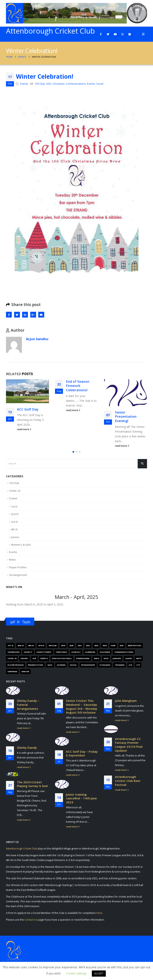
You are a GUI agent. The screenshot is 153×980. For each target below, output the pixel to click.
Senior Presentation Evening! (126, 417)
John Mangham (126, 703)
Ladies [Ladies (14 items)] (129, 661)
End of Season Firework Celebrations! (78, 386)
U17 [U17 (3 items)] (138, 667)
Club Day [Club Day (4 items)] (76, 654)
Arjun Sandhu (37, 339)
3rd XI (14, 524)
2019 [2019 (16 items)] (63, 648)
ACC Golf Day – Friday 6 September (82, 756)
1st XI (14, 509)
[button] (73, 454)
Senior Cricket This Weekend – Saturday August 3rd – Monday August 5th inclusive (82, 709)
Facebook (9, 315)
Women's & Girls (21, 547)
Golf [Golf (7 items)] (106, 661)
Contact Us (31, 923)
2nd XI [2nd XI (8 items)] (21, 648)
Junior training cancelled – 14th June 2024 (81, 800)
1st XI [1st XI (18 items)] (10, 648)
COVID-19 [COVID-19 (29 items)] (12, 661)
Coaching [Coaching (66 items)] (105, 654)
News (12, 562)
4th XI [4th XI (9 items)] (41, 648)
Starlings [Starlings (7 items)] (105, 667)
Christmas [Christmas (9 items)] (61, 654)
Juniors (15, 539)
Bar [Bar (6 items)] (122, 648)
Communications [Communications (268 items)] (124, 654)
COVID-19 (15, 493)
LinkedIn (25, 315)
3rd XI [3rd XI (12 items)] (31, 648)
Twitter (17, 315)
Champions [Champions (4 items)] (14, 654)
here (99, 916)
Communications (76, 84)
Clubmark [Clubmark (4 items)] (90, 654)
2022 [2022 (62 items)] (88, 648)
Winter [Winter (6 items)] (25, 674)
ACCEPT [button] (99, 973)
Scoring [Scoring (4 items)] (61, 667)
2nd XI (15, 516)
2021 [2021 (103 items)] (80, 648)
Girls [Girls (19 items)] (97, 661)
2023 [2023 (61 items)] (96, 648)
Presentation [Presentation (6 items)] (35, 667)
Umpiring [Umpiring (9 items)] (12, 674)
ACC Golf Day (28, 409)
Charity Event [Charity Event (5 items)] (44, 654)
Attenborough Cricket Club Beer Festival (128, 783)
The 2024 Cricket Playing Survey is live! (32, 786)
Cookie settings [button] (76, 973)
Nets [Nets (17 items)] (139, 661)
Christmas (59, 84)
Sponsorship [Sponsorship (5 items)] (88, 667)
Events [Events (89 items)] (44, 661)
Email (41, 315)
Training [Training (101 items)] (120, 667)
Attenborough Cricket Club (22, 852)
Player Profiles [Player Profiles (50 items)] (16, 667)
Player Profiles (18, 569)
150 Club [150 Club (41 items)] (52, 648)
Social (100, 84)
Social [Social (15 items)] (73, 667)
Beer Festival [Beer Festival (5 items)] (135, 648)
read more (24, 429)
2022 (49, 84)
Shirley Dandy (27, 750)
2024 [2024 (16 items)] (105, 648)
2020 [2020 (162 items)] (71, 648)
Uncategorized (18, 577)
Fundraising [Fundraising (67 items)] (83, 661)
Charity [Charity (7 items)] (28, 654)
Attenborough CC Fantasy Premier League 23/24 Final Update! (129, 747)
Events (24, 84)
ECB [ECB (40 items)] (34, 661)
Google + (33, 315)
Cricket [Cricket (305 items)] (24, 661)
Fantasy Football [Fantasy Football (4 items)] (62, 661)
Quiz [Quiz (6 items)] (50, 667)
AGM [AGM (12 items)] (113, 648)
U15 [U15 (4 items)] (130, 667)
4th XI (14, 532)
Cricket (13, 501)
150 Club (40, 84)
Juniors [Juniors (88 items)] (117, 661)
